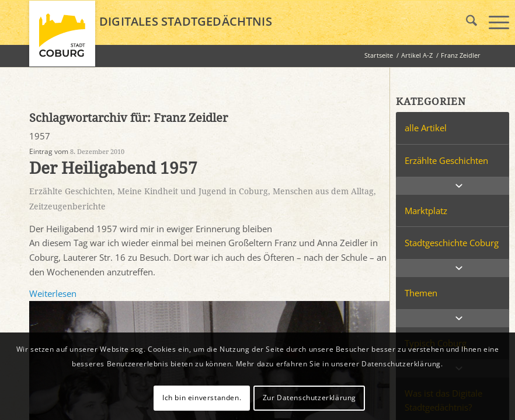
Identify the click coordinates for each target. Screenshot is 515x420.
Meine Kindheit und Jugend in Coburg (193, 191)
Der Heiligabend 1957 (113, 168)
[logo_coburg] (62, 38)
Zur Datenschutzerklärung (309, 398)
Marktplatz (426, 211)
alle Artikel (426, 128)
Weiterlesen (53, 293)
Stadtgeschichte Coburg (452, 243)
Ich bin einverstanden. (202, 398)
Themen (421, 293)
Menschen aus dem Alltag (323, 191)
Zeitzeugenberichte (67, 206)
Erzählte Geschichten (71, 191)
